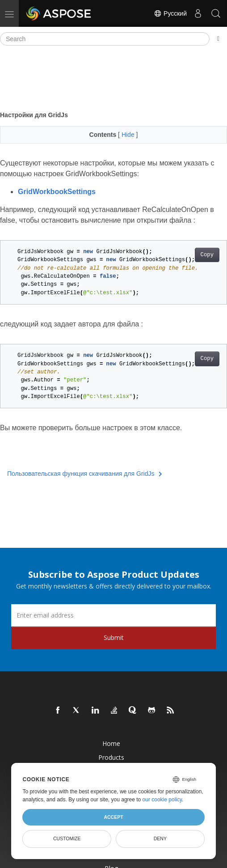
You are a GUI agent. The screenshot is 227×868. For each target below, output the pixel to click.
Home (111, 743)
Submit (114, 637)
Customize (67, 838)
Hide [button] (129, 135)
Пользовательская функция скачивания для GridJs (85, 474)
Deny (160, 838)
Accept (113, 817)
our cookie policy (162, 800)
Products (111, 757)
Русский (170, 13)
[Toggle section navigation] (218, 39)
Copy (207, 255)
